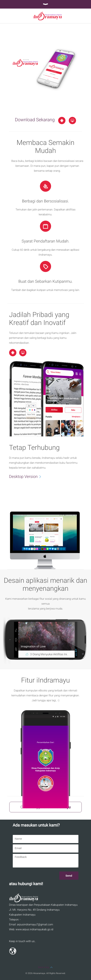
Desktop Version (27, 476)
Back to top (45, 967)
